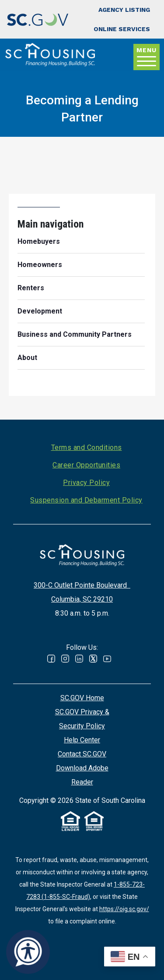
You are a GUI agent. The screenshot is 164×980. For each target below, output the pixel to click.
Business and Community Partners (75, 334)
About (27, 358)
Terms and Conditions (87, 447)
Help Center (82, 740)
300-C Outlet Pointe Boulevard (82, 585)
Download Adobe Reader (82, 775)
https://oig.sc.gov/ (124, 909)
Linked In (79, 659)
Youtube (107, 659)
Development (40, 311)
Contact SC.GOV (82, 754)
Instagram (65, 659)
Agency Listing (124, 10)
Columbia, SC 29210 (82, 599)
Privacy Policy (86, 483)
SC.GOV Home (82, 698)
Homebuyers (39, 241)
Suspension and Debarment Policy (86, 500)
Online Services (122, 29)
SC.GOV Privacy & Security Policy (82, 719)
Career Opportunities (86, 465)
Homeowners (40, 265)
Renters (31, 288)
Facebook (51, 659)
